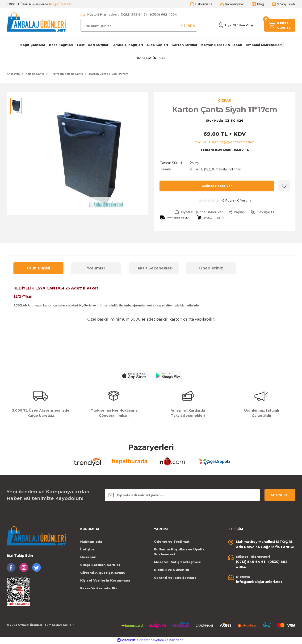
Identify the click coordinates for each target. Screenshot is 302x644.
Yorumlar (96, 269)
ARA (188, 26)
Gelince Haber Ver (217, 186)
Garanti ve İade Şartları (175, 578)
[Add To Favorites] (284, 186)
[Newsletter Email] (182, 495)
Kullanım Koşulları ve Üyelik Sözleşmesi (179, 552)
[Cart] (272, 25)
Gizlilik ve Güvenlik (172, 570)
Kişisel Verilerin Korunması (105, 581)
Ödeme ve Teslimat (172, 542)
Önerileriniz (211, 269)
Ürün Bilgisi (39, 269)
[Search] (139, 26)
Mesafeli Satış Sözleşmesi (178, 562)
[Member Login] (221, 25)
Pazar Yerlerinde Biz (99, 589)
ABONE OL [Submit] (280, 495)
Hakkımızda (91, 542)
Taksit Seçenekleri (154, 269)
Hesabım (88, 557)
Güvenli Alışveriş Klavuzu (103, 573)
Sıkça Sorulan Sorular (100, 565)
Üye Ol (231, 25)
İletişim (87, 550)
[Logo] (36, 22)
